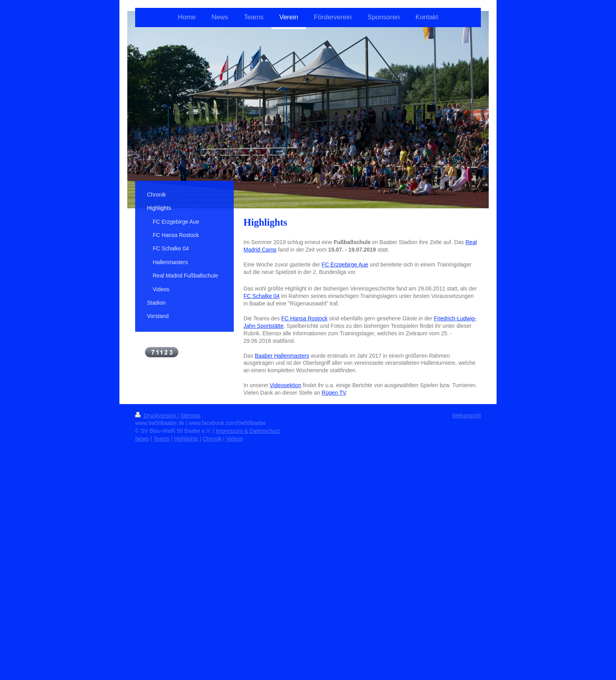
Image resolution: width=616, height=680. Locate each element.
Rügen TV (334, 393)
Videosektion (286, 385)
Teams (161, 439)
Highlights (186, 439)
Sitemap (190, 415)
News (142, 439)
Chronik (212, 439)
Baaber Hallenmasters (282, 356)
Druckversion (156, 415)
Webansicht (467, 415)
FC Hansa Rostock (304, 318)
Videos (234, 439)
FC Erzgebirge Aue (345, 265)
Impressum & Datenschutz (248, 431)
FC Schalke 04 (262, 296)
